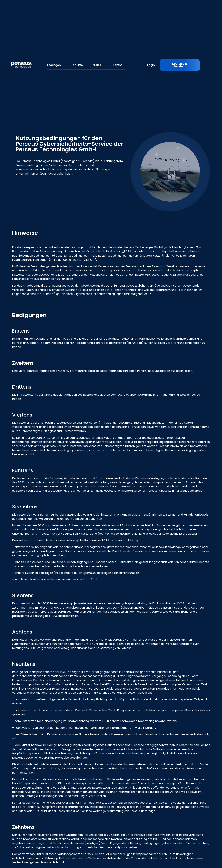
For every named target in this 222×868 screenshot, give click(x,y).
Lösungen (54, 65)
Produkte (76, 65)
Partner (118, 65)
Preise (97, 65)
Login (151, 65)
